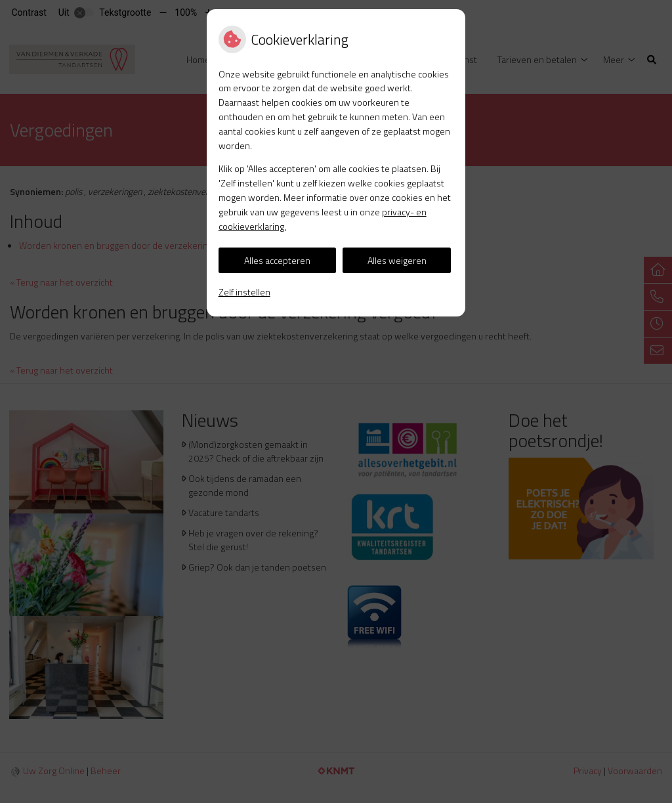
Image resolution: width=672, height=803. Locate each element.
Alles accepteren (277, 260)
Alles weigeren (397, 260)
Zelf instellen (244, 292)
